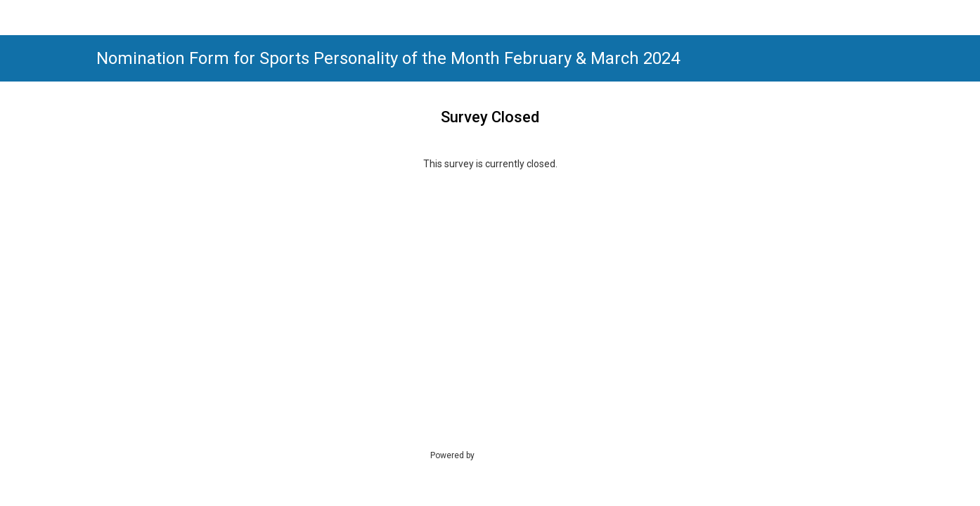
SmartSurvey (515, 455)
